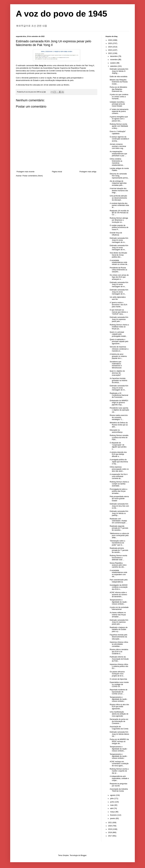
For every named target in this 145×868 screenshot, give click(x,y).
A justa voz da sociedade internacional (119, 608)
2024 (110, 47)
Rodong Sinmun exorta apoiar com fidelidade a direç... (119, 126)
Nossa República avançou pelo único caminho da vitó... (118, 565)
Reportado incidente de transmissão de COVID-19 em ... (119, 692)
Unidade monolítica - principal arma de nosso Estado (118, 104)
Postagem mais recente (25, 172)
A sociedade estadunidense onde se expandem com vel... (118, 573)
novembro (114, 60)
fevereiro (114, 815)
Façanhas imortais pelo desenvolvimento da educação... (119, 637)
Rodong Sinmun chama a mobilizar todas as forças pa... (119, 327)
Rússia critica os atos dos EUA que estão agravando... (119, 707)
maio (112, 805)
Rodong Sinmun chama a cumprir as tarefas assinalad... (119, 484)
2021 (110, 823)
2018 (110, 832)
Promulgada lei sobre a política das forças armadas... (118, 491)
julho (112, 799)
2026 (110, 40)
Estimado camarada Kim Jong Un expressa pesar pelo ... (119, 319)
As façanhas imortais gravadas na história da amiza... (118, 380)
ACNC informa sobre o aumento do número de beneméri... (118, 595)
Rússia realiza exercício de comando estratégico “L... (119, 417)
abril (112, 808)
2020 (110, 826)
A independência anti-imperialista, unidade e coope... (119, 778)
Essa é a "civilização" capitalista (118, 132)
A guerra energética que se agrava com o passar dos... (119, 119)
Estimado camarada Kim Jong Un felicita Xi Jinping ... (119, 71)
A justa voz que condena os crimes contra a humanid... (119, 97)
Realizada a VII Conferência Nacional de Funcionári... (119, 395)
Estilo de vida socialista (119, 77)
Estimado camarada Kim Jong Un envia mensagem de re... (119, 240)
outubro (113, 63)
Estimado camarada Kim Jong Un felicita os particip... (119, 513)
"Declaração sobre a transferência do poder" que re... (117, 543)
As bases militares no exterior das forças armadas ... (118, 615)
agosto (113, 795)
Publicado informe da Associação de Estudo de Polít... (119, 659)
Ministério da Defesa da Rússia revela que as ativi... (119, 425)
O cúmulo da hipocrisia (118, 679)
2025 (110, 43)
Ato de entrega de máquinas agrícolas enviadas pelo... (118, 183)
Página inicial (57, 172)
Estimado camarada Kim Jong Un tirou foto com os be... (119, 506)
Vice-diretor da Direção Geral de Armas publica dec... (118, 255)
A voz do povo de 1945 (62, 14)
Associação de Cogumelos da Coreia (119, 728)
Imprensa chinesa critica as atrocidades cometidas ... (119, 644)
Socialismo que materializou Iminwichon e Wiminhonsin (116, 365)
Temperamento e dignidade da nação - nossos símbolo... (119, 602)
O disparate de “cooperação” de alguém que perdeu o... (118, 446)
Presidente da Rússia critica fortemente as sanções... (118, 270)
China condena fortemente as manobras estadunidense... (117, 162)
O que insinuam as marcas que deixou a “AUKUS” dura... (119, 312)
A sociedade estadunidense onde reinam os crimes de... (119, 262)
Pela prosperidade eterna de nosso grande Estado (119, 499)
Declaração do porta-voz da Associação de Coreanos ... (119, 721)
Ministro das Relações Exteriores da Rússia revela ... (119, 82)
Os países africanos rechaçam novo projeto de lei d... (117, 674)
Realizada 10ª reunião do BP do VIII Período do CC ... (119, 213)
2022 (110, 53)
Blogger (84, 855)
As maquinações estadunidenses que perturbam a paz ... (118, 154)
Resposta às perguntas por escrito (118, 785)
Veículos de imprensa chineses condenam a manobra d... (119, 349)
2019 (110, 829)
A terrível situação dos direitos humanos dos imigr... (119, 191)
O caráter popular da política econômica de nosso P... (119, 227)
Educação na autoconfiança (116, 431)
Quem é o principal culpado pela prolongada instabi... (118, 334)
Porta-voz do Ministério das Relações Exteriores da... (118, 89)
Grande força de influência (116, 234)
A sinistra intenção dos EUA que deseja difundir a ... (118, 454)
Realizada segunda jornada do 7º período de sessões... (119, 528)
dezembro (114, 56)
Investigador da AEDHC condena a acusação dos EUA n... (119, 587)
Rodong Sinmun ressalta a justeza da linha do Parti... (119, 437)
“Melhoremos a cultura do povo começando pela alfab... (119, 536)
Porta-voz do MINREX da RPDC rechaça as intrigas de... (119, 741)
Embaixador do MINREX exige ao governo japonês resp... (119, 403)
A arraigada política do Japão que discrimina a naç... (119, 462)
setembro (114, 66)
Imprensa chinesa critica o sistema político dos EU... (119, 666)
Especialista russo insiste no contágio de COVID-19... (119, 684)
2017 (110, 836)
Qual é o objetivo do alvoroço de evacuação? (117, 373)
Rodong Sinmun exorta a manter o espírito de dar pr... (119, 771)
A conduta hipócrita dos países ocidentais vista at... (119, 205)
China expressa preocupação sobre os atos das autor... (119, 469)
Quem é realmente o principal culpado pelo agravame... (119, 342)
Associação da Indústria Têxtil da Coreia (119, 790)
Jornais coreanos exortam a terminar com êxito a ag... (118, 146)
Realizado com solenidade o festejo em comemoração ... (119, 521)
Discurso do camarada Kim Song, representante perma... (119, 176)
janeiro (113, 818)
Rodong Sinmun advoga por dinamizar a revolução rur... (119, 220)
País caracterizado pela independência (119, 581)
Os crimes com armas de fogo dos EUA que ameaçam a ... (119, 277)
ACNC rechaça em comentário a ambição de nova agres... (119, 764)
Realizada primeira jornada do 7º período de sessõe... (119, 550)
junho (113, 802)
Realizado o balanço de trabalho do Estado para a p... (119, 629)
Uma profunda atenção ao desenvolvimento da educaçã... (118, 198)
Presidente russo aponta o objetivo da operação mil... (119, 410)
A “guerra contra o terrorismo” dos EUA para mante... (118, 305)
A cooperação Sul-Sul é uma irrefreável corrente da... (119, 476)
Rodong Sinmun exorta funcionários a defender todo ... (118, 558)
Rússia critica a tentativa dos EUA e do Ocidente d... (119, 652)
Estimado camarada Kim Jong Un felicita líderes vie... (119, 734)
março (113, 812)
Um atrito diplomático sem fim (118, 298)
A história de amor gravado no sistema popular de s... (118, 356)
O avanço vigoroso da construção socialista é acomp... (119, 139)
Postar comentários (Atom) (33, 176)
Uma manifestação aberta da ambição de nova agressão (119, 714)
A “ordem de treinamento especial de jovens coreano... (119, 111)
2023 (110, 50)
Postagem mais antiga (88, 172)
